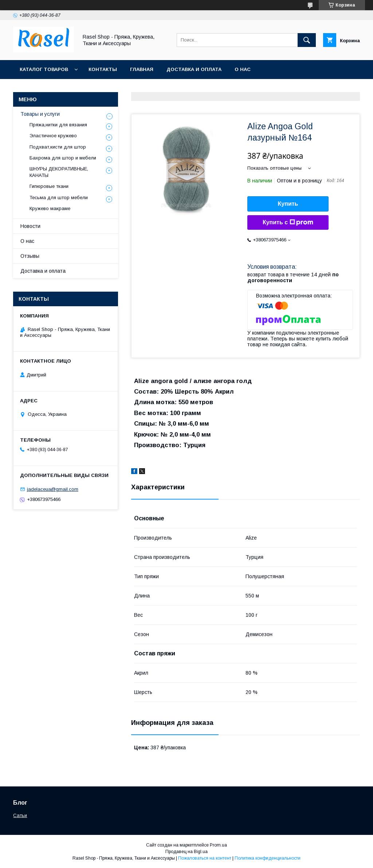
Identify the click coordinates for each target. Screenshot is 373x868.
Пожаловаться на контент (205, 858)
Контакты (103, 69)
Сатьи (20, 815)
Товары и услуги (40, 114)
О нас (243, 69)
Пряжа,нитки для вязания (58, 125)
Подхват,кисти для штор (58, 147)
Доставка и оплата (194, 69)
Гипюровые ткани (49, 186)
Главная (142, 69)
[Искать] (307, 40)
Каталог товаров (44, 69)
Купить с (288, 222)
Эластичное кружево (53, 136)
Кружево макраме (50, 208)
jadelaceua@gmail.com (53, 489)
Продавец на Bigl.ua (186, 852)
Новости (30, 226)
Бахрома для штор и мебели (63, 158)
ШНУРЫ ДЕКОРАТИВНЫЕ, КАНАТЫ (59, 172)
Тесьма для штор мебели (59, 198)
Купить (288, 204)
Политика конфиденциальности (268, 858)
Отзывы (30, 256)
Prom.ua (218, 845)
